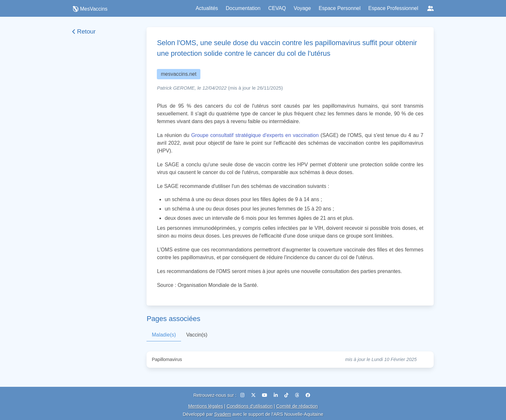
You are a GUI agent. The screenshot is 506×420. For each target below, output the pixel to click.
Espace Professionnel (393, 8)
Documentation (243, 8)
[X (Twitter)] (254, 395)
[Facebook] (308, 395)
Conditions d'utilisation (250, 406)
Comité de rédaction (297, 406)
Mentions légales (206, 406)
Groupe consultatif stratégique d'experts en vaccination (255, 135)
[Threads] (298, 395)
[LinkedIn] (276, 395)
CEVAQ (277, 8)
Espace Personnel (339, 8)
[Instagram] (243, 395)
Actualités (207, 8)
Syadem (223, 414)
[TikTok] (287, 395)
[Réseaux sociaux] (430, 8)
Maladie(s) (164, 335)
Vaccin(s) (197, 335)
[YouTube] (265, 395)
